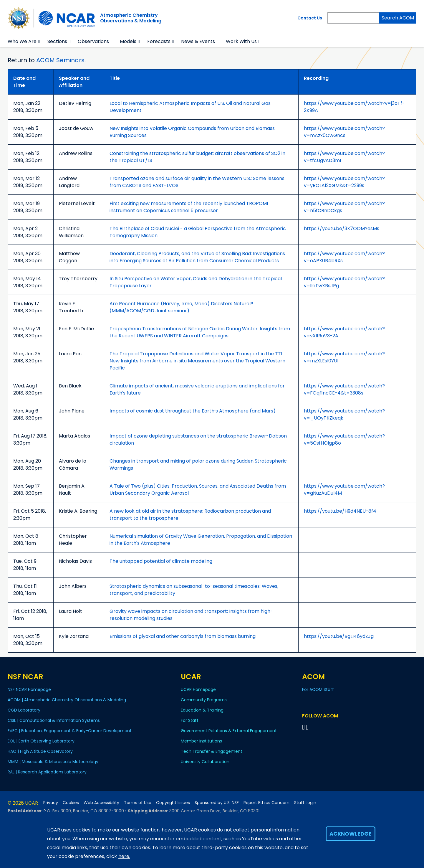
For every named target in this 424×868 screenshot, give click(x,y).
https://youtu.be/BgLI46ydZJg (339, 636)
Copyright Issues (173, 803)
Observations (93, 41)
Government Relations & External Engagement (229, 731)
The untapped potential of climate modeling (161, 561)
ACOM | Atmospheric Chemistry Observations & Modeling (67, 700)
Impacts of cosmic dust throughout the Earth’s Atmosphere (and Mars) (193, 411)
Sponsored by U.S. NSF (217, 803)
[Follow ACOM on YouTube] (308, 727)
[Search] (353, 18)
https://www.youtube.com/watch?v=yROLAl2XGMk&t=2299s (344, 182)
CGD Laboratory (24, 710)
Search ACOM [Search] (398, 18)
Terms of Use (138, 803)
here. (124, 856)
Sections (57, 41)
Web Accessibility (101, 803)
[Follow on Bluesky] (303, 727)
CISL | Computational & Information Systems (54, 720)
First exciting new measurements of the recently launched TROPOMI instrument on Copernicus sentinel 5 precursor (189, 207)
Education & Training (202, 710)
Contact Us (310, 18)
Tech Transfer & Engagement (212, 751)
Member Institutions (201, 741)
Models (128, 41)
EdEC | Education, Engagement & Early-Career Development (70, 731)
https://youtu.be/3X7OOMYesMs (342, 228)
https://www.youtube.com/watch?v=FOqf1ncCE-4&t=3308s (344, 389)
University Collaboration (205, 762)
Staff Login (305, 803)
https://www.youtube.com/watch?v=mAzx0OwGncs (344, 132)
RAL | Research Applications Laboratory (47, 772)
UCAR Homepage (198, 689)
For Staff (190, 720)
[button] (39, 42)
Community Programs (204, 700)
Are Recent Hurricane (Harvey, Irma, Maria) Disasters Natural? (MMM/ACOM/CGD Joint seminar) (181, 307)
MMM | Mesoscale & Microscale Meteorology (53, 762)
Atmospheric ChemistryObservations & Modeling (131, 18)
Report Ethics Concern (266, 803)
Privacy (51, 803)
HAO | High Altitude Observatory (40, 751)
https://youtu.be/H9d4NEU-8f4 (340, 511)
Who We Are (22, 41)
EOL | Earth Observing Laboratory (41, 741)
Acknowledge (351, 834)
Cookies (71, 803)
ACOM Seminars (60, 60)
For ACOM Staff (318, 689)
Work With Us (241, 41)
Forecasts (159, 41)
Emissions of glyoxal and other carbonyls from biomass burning (183, 636)
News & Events (198, 41)
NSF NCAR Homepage (29, 689)
